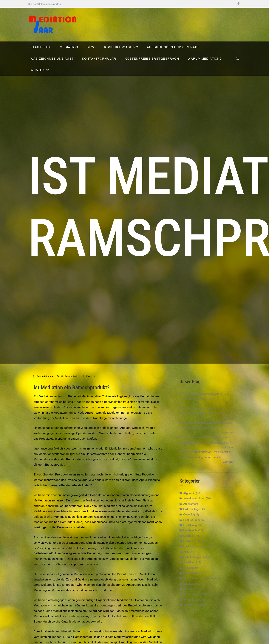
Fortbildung (190, 532)
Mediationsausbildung (196, 553)
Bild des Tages (192, 516)
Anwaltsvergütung (194, 505)
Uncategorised (192, 590)
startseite (189, 574)
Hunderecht (190, 537)
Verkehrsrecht (192, 606)
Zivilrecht (189, 617)
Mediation (91, 383)
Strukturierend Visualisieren (200, 585)
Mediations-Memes (195, 548)
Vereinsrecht (191, 596)
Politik (187, 558)
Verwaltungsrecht (194, 612)
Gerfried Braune (45, 383)
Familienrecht (191, 526)
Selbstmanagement (195, 564)
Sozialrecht (190, 569)
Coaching (189, 521)
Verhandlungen (192, 601)
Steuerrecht (190, 580)
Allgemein (189, 500)
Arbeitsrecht (191, 510)
